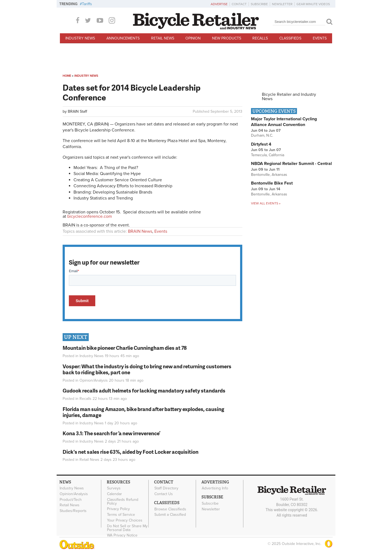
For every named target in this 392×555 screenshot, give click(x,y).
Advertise (219, 4)
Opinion (193, 38)
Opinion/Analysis (94, 380)
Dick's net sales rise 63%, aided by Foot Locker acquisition (131, 452)
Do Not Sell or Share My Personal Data (127, 528)
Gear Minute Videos (313, 4)
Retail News (163, 38)
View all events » (266, 203)
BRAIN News (140, 231)
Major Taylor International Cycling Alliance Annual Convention (284, 122)
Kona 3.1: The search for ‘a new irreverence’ (111, 433)
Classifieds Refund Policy (123, 501)
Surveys (114, 488)
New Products (227, 38)
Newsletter (282, 4)
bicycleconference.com (90, 216)
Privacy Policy (118, 509)
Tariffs (87, 4)
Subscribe (259, 4)
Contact (239, 4)
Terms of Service (121, 515)
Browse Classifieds (170, 509)
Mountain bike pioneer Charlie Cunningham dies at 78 (125, 348)
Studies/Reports (73, 511)
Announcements (123, 38)
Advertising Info (215, 488)
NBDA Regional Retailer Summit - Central (291, 164)
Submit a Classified (170, 515)
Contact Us (164, 494)
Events (320, 38)
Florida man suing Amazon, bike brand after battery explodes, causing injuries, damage (143, 412)
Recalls (260, 38)
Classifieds (290, 38)
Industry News (80, 38)
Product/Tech (71, 499)
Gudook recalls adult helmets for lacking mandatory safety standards (144, 390)
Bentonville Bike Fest (272, 183)
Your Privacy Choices (125, 520)
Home (67, 76)
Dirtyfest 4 (261, 144)
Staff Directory (166, 488)
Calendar (114, 494)
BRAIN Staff (77, 111)
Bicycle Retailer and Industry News (289, 97)
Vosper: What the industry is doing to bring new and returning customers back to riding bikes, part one (147, 369)
